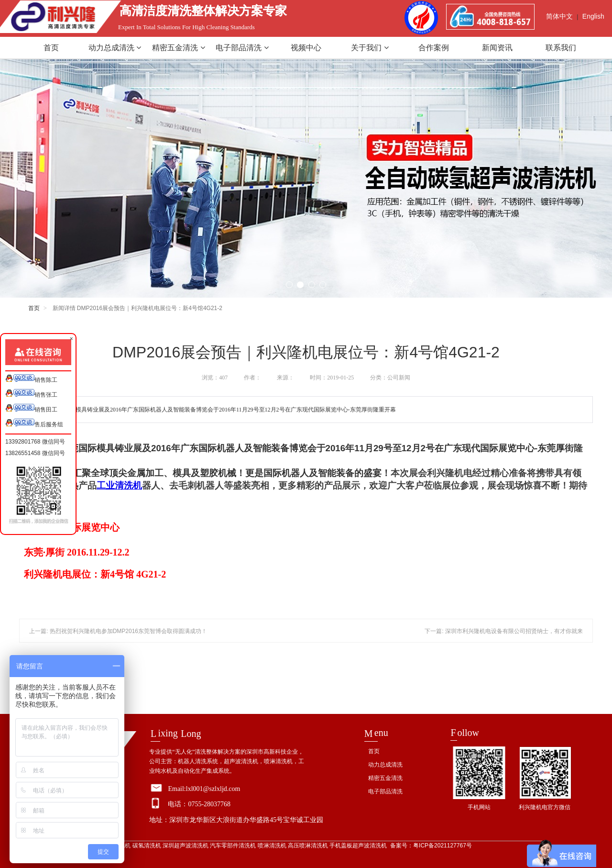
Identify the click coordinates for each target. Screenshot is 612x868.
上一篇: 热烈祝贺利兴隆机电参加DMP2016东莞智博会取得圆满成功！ (118, 631)
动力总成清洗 (115, 48)
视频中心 (306, 48)
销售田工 (31, 408)
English (593, 16)
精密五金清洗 (178, 48)
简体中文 (559, 16)
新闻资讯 (497, 48)
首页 (51, 48)
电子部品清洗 (242, 48)
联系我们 (561, 48)
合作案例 (434, 48)
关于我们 (370, 48)
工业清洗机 (119, 485)
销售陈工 (31, 379)
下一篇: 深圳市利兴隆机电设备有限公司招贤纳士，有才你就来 (504, 631)
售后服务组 (34, 423)
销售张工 (31, 394)
